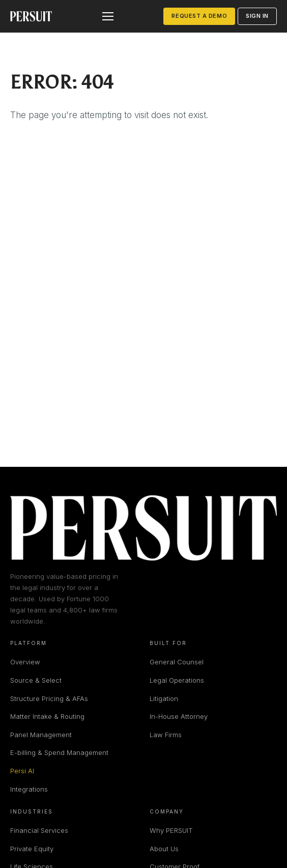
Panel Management (41, 735)
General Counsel (177, 662)
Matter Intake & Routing (47, 716)
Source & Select (36, 680)
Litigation (164, 698)
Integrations (29, 789)
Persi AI (22, 771)
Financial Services (39, 830)
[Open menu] (108, 16)
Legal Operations (177, 680)
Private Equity (32, 849)
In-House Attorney (179, 716)
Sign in (257, 16)
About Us (164, 849)
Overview (25, 662)
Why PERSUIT (171, 830)
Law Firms (166, 735)
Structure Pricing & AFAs (49, 698)
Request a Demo (199, 16)
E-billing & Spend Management (59, 752)
